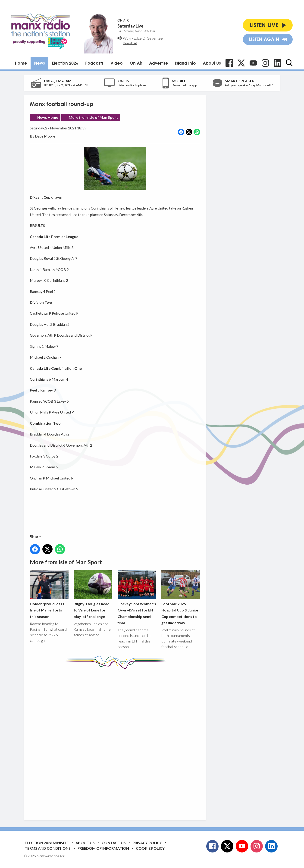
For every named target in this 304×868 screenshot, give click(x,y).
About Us (212, 63)
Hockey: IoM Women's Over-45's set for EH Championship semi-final (137, 597)
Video (117, 63)
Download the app (184, 85)
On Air (136, 63)
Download (130, 43)
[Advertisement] (117, 741)
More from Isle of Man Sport (93, 117)
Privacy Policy (147, 843)
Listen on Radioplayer (132, 85)
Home (21, 63)
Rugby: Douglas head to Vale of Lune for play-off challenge (93, 594)
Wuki (127, 38)
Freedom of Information (103, 848)
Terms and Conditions (48, 848)
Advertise (159, 63)
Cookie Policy (150, 848)
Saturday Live (130, 26)
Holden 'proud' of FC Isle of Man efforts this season (49, 594)
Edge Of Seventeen (149, 38)
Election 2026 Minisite (47, 843)
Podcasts (94, 63)
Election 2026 (65, 63)
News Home (48, 117)
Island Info (185, 63)
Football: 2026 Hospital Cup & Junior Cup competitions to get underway (181, 597)
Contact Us (114, 843)
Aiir (62, 856)
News (39, 63)
